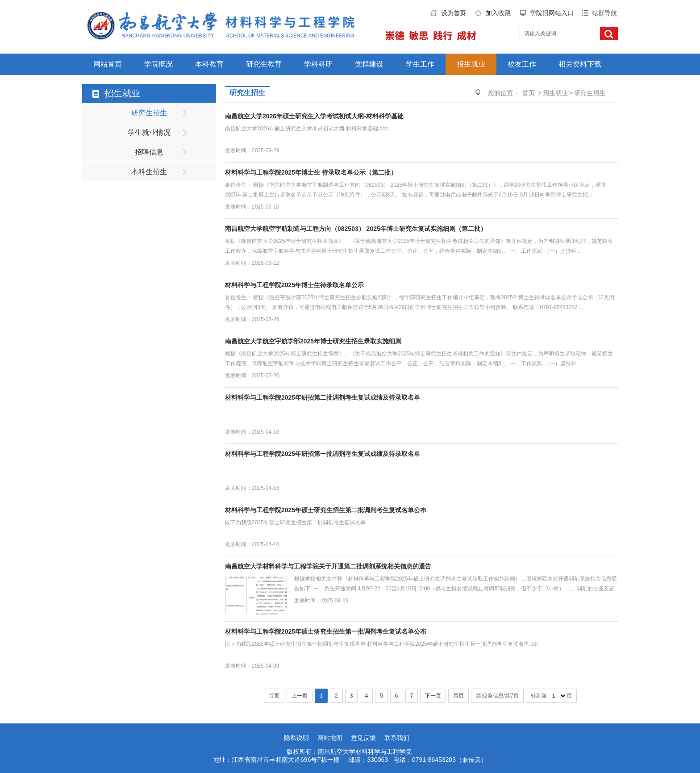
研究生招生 (149, 113)
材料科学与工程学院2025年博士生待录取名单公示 (294, 285)
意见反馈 (363, 738)
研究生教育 (264, 64)
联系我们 (397, 738)
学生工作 (420, 64)
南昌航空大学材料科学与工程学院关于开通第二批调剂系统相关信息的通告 (328, 566)
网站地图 (330, 738)
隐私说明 (296, 738)
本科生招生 (149, 172)
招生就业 (471, 64)
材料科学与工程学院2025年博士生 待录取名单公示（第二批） (311, 172)
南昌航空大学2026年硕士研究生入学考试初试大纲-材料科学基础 (314, 116)
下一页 (433, 696)
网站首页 (108, 64)
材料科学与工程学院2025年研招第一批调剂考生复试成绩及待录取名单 (323, 454)
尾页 (458, 696)
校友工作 (522, 64)
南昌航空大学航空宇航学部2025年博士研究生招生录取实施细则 (313, 341)
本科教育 (209, 64)
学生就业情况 (149, 132)
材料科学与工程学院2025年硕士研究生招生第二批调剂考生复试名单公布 (326, 510)
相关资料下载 (580, 64)
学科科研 (318, 64)
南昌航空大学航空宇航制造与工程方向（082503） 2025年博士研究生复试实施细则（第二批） (356, 229)
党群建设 (369, 64)
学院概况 (158, 64)
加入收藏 (498, 13)
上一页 (300, 696)
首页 (529, 93)
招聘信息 (149, 152)
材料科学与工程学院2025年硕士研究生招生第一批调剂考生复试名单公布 (326, 631)
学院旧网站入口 (552, 13)
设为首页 (454, 13)
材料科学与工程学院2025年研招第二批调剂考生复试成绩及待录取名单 (323, 397)
